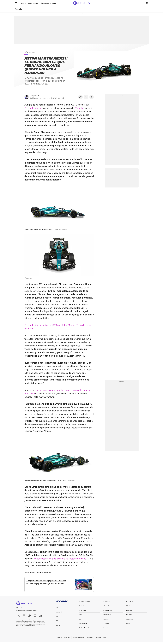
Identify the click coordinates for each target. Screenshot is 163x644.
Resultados (33, 3)
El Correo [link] (58, 623)
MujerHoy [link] (129, 616)
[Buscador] (147, 3)
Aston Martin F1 (46, 573)
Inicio (23, 3)
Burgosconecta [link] (107, 616)
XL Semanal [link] (130, 621)
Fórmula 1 (19, 9)
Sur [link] (80, 621)
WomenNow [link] (106, 630)
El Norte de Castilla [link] (85, 603)
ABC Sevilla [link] (59, 614)
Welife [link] (128, 625)
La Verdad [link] (106, 608)
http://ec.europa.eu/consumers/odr (27, 627)
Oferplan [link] (129, 608)
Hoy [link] (57, 618)
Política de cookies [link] (101, 640)
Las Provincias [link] (83, 625)
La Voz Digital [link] (107, 603)
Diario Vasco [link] (83, 608)
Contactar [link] (59, 640)
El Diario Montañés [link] (85, 630)
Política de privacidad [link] (79, 640)
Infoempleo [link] (106, 625)
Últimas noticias (48, 3)
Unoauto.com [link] (106, 621)
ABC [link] (57, 609)
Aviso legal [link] (67, 640)
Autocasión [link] (129, 603)
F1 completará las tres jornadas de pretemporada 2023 (61, 559)
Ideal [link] (81, 616)
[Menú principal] (16, 3)
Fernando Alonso (33, 108)
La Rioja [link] (58, 627)
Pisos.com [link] (129, 612)
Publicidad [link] (90, 640)
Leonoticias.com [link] (107, 612)
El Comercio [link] (83, 612)
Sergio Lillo (35, 95)
